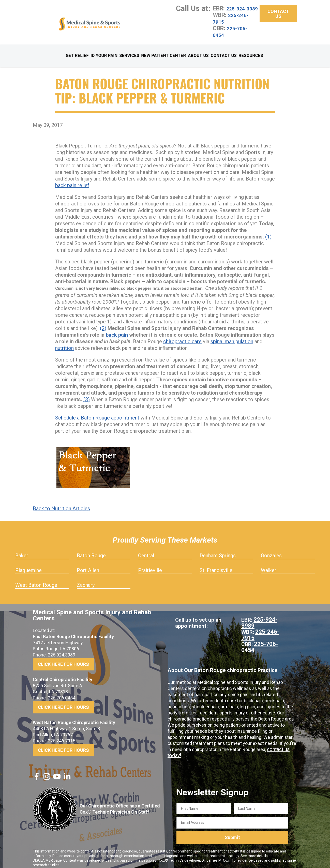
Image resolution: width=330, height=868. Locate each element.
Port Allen (88, 566)
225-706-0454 (233, 38)
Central (146, 551)
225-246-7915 (234, 25)
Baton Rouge (91, 551)
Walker (269, 566)
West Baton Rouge (36, 581)
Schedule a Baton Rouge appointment (97, 413)
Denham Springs (218, 551)
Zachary (86, 581)
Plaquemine (28, 566)
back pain (117, 331)
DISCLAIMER (43, 856)
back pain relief (72, 181)
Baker (22, 551)
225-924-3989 (233, 12)
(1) (268, 232)
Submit (232, 833)
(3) (87, 395)
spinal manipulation (232, 337)
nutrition (64, 344)
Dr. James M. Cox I (216, 856)
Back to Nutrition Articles (61, 504)
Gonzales (271, 551)
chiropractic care (182, 337)
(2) (103, 324)
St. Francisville (216, 566)
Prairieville (150, 566)
